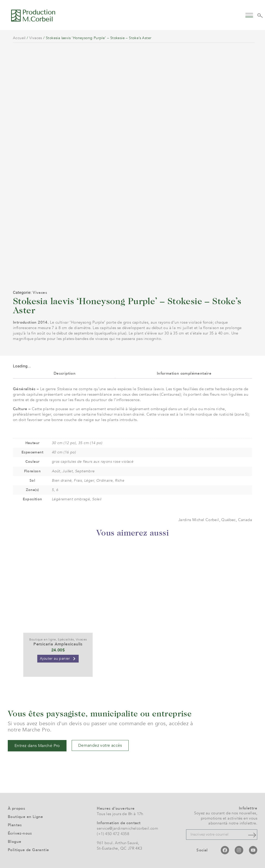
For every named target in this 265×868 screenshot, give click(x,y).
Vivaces (36, 38)
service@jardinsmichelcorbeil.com (127, 828)
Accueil (19, 38)
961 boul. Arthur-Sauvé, (118, 843)
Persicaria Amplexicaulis (58, 644)
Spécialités (66, 639)
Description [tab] (65, 373)
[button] (249, 15)
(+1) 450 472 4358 (113, 834)
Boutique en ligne (43, 639)
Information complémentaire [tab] (184, 373)
